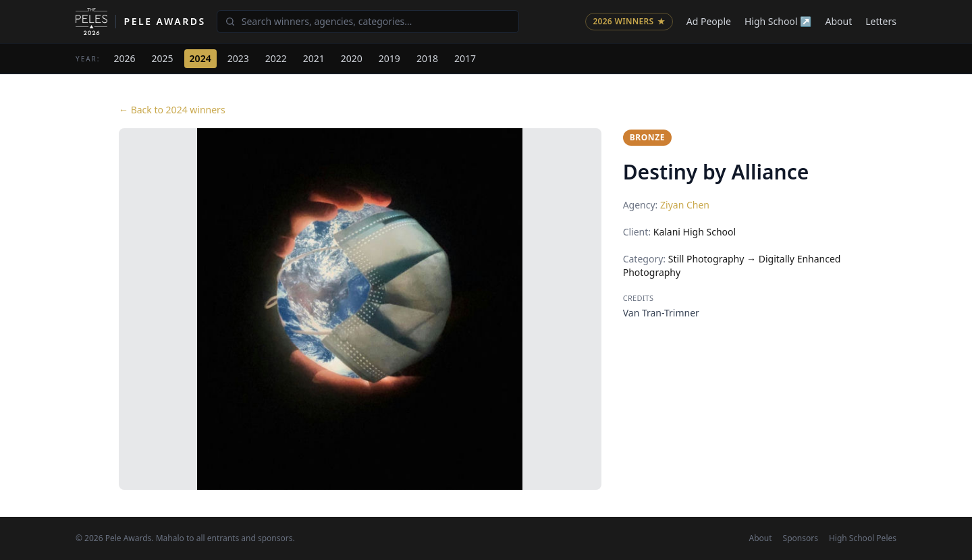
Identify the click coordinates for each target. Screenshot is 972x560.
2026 (125, 58)
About (839, 21)
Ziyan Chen (685, 205)
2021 (314, 58)
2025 (163, 58)
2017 (465, 58)
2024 (200, 58)
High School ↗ (778, 21)
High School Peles (863, 538)
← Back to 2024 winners (172, 110)
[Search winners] (368, 22)
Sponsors (801, 538)
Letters (881, 21)
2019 (389, 58)
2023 (238, 58)
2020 (352, 58)
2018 (427, 58)
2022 (276, 58)
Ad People (709, 21)
